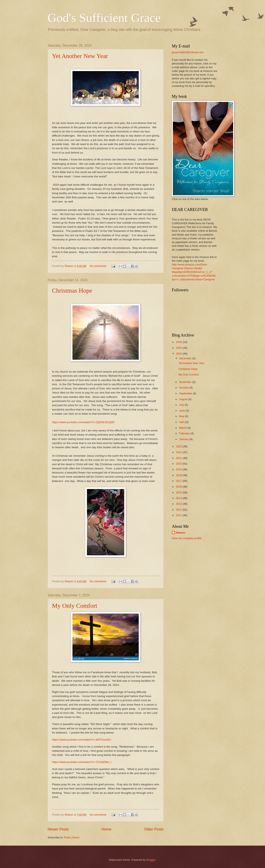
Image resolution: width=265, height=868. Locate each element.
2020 (179, 464)
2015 (179, 492)
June (182, 411)
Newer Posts (58, 829)
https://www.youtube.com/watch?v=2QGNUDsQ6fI (83, 422)
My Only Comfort (75, 606)
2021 (179, 458)
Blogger (151, 860)
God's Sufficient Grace (104, 18)
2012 (179, 510)
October (184, 388)
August (184, 399)
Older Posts (154, 829)
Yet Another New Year (80, 56)
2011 (179, 515)
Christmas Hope (72, 290)
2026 (179, 342)
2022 (179, 452)
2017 (179, 481)
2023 (179, 446)
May (182, 416)
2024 (179, 354)
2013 (179, 504)
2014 (179, 498)
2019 (179, 469)
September (186, 393)
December (186, 358)
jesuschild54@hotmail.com (188, 52)
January (184, 439)
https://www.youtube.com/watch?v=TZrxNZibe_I (82, 762)
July (182, 405)
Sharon (181, 533)
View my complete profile (187, 538)
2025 (179, 348)
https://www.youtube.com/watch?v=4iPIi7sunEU (82, 740)
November (186, 382)
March (183, 428)
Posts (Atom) (72, 837)
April (182, 422)
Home (106, 829)
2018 (179, 475)
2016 (179, 487)
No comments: (99, 266)
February (185, 433)
